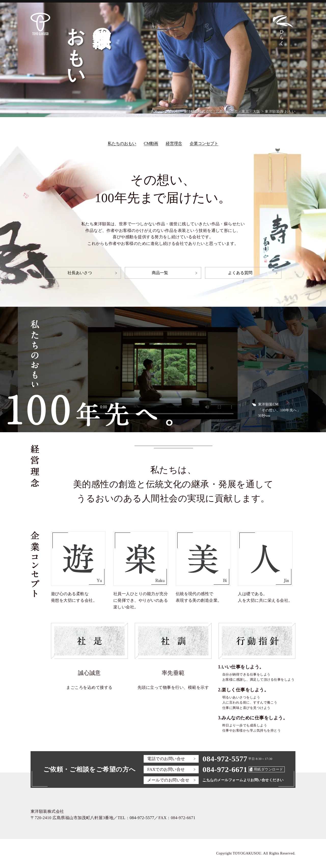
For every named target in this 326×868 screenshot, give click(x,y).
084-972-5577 (225, 759)
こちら (208, 780)
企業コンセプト (204, 143)
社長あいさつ (80, 273)
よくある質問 (240, 273)
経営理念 (174, 143)
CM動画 (151, 143)
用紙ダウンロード (268, 769)
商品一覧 (160, 273)
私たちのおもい (122, 143)
